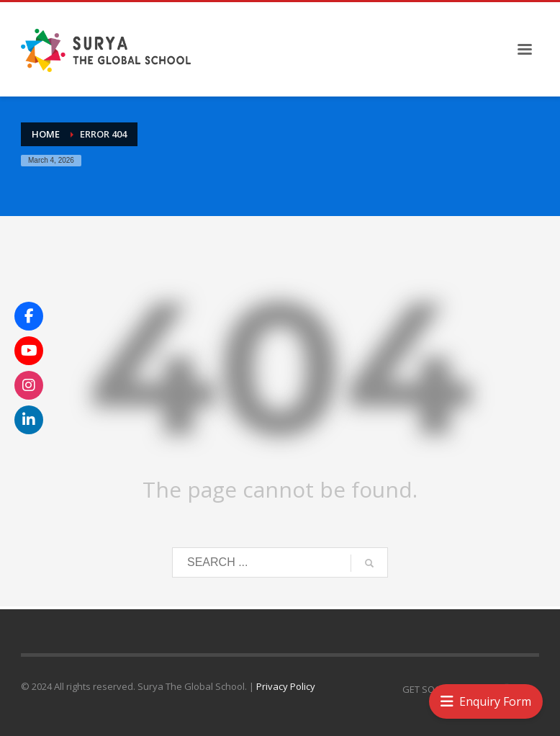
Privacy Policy (286, 686)
